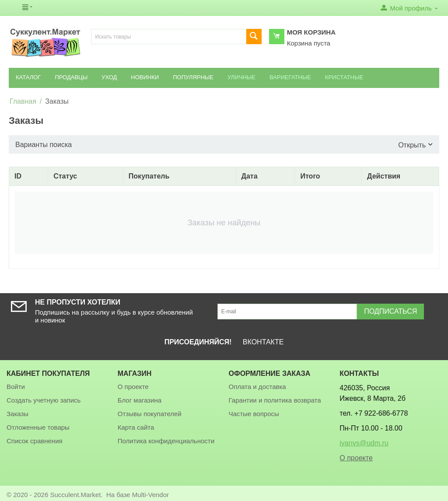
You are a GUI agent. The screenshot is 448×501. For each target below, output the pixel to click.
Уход (109, 77)
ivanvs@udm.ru (364, 443)
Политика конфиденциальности (166, 441)
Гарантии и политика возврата (275, 400)
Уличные (241, 77)
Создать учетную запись (44, 400)
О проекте (133, 387)
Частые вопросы (254, 414)
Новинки (145, 77)
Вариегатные (290, 77)
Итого (310, 176)
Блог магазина (140, 400)
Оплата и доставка (257, 387)
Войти (16, 387)
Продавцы (71, 77)
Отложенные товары (38, 427)
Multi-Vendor (150, 495)
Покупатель (149, 176)
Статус (65, 176)
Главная (23, 101)
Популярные (193, 77)
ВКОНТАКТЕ (263, 342)
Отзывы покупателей (150, 414)
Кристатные (344, 77)
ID (18, 176)
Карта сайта (136, 427)
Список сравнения (35, 441)
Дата (250, 176)
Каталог (28, 77)
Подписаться (390, 311)
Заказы (17, 414)
